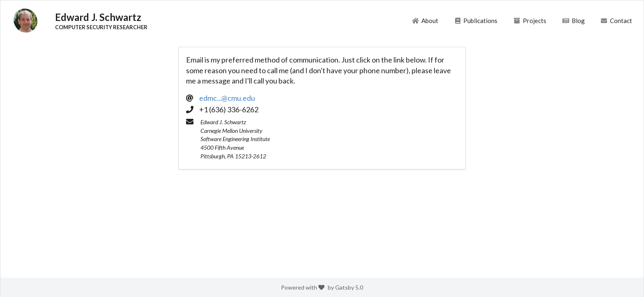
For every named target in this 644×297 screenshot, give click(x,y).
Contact (616, 21)
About (425, 21)
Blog (573, 21)
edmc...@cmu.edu (227, 98)
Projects (530, 21)
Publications (476, 21)
